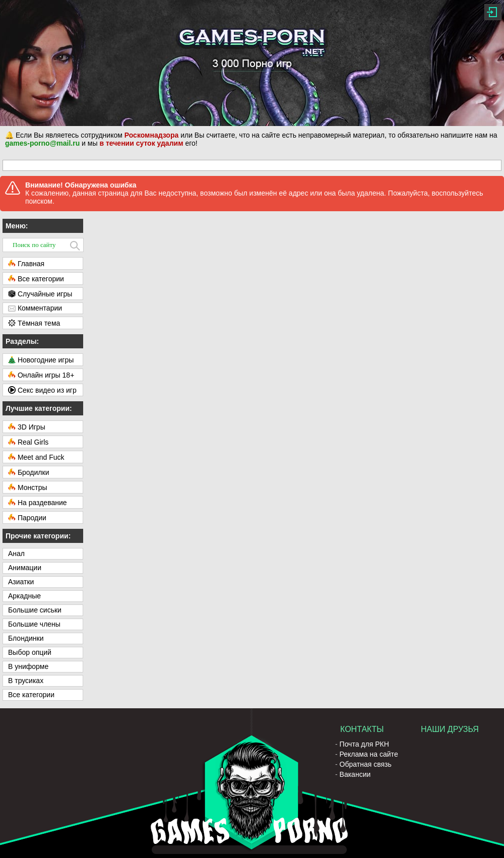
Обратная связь (366, 764)
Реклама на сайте (369, 754)
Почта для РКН (364, 744)
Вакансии (355, 774)
